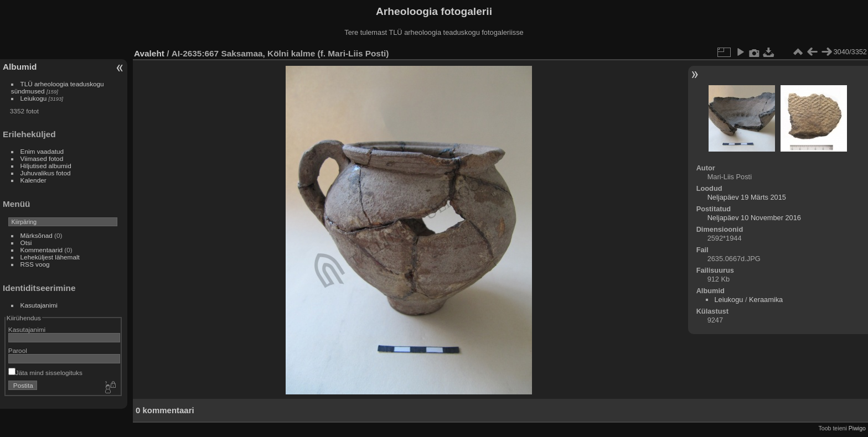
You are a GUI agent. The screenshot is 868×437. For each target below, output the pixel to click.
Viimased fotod (42, 158)
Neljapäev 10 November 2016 (754, 218)
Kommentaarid (42, 250)
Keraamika (766, 300)
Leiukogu (34, 98)
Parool (18, 350)
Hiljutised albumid (46, 166)
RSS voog (35, 264)
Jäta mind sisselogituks (45, 373)
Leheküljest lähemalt (50, 257)
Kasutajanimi (39, 305)
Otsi (26, 243)
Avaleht (149, 53)
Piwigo (857, 428)
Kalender (33, 180)
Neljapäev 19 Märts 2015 (747, 197)
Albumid (20, 67)
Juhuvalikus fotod (46, 173)
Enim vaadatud (42, 151)
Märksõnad (37, 235)
